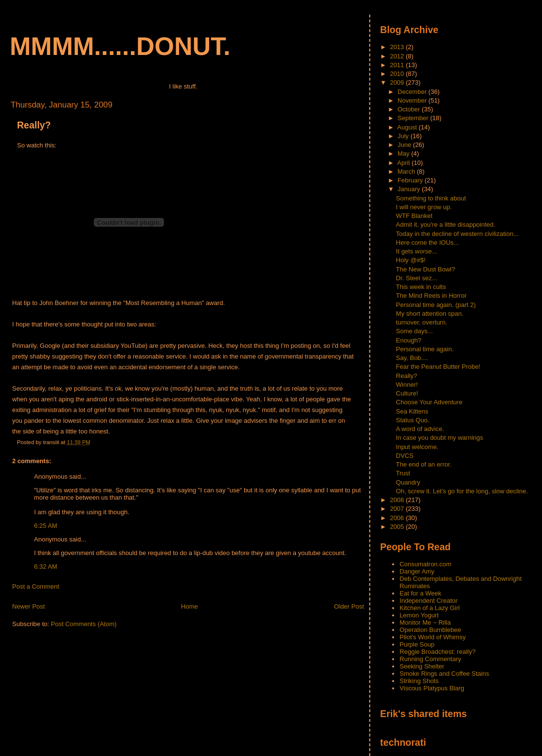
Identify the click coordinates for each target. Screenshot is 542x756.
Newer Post (28, 606)
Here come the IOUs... (427, 243)
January (410, 189)
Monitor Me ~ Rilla (425, 622)
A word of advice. (420, 429)
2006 (398, 518)
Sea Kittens (412, 411)
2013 (398, 47)
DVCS (405, 456)
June (405, 145)
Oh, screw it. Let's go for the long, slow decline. (462, 491)
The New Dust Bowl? (425, 269)
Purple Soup (417, 644)
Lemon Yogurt (419, 615)
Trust (403, 473)
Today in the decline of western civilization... (457, 234)
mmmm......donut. (120, 46)
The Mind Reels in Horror (431, 296)
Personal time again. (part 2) (436, 305)
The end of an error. (424, 464)
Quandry (408, 482)
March (407, 171)
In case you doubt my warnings (440, 438)
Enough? (409, 340)
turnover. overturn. (422, 322)
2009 (398, 82)
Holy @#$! (411, 260)
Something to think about (431, 198)
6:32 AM (46, 567)
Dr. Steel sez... (417, 278)
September (414, 118)
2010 (398, 74)
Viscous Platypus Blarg (432, 688)
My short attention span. (430, 314)
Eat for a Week (420, 593)
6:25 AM (46, 526)
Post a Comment (36, 586)
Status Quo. (413, 420)
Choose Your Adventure (429, 402)
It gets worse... (417, 251)
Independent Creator (428, 601)
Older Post (349, 606)
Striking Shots (419, 681)
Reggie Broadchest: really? (437, 652)
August (408, 127)
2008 (398, 500)
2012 (398, 56)
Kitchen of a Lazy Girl (430, 608)
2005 (398, 527)
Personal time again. (425, 349)
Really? (34, 125)
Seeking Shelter (422, 666)
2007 (398, 509)
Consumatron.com (425, 564)
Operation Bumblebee (430, 630)
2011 (398, 65)
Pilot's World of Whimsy (433, 637)
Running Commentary (430, 659)
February (411, 180)
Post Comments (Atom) (84, 624)
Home (190, 606)
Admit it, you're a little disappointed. (446, 225)
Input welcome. (417, 447)
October (410, 109)
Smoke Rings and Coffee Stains (444, 674)
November (413, 100)
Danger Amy (417, 571)
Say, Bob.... (412, 358)
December (413, 92)
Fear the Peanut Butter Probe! (438, 367)
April (404, 163)
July (404, 136)
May (404, 153)
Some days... (415, 331)
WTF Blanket (414, 216)
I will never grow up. (424, 207)
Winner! (407, 385)
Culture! (407, 393)
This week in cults (421, 287)
